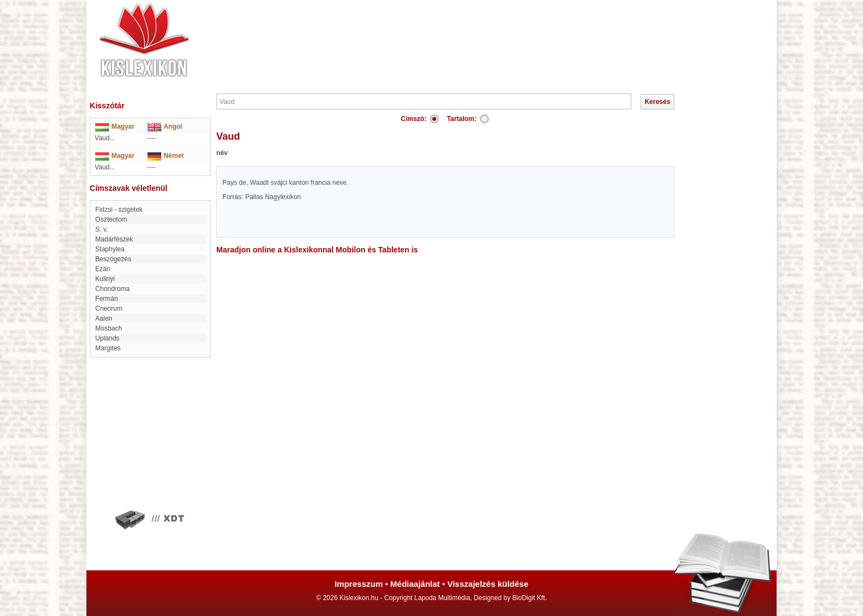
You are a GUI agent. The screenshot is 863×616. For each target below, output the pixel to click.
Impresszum (359, 584)
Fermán (106, 299)
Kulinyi (105, 279)
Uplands (107, 338)
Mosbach (109, 328)
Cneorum (109, 309)
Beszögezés (113, 259)
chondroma (113, 289)
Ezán (103, 269)
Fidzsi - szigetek (119, 210)
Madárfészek (114, 239)
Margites (108, 348)
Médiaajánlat (415, 584)
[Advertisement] (465, 33)
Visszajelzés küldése (488, 584)
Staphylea (110, 249)
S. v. (102, 229)
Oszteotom (111, 219)
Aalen (104, 318)
